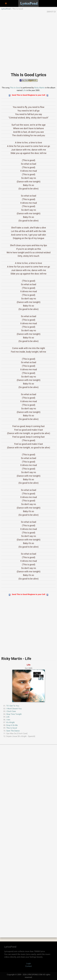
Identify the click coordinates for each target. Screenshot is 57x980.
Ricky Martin (39, 88)
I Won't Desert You (14, 709)
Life (24, 90)
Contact (29, 966)
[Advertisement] (28, 41)
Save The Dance (13, 731)
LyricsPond (6, 9)
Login (29, 964)
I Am (8, 720)
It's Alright (10, 722)
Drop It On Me (12, 725)
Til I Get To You (13, 706)
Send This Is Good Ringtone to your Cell (28, 95)
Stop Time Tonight (14, 714)
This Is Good (15, 88)
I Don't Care (11, 711)
